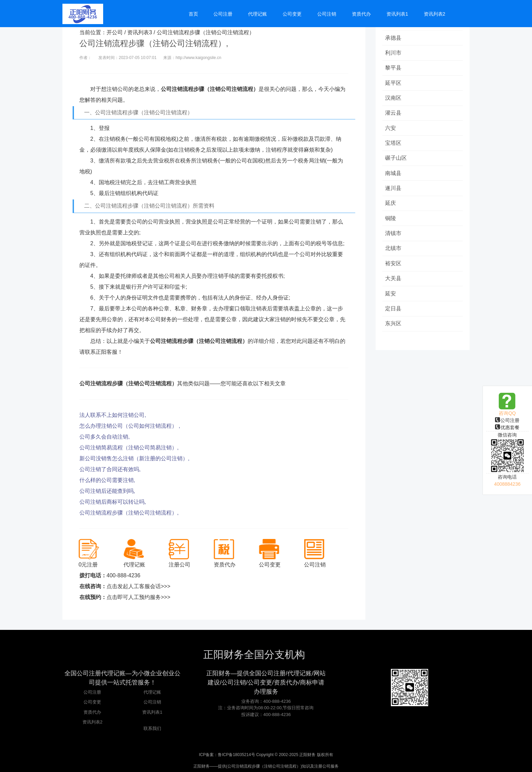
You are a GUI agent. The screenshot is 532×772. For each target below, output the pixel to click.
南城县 (394, 175)
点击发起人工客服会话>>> (138, 586)
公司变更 (92, 702)
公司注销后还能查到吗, (107, 491)
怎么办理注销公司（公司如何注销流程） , (130, 426)
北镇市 (394, 252)
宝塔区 (394, 145)
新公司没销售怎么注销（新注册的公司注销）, (134, 458)
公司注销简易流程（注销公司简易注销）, (129, 448)
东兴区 (394, 328)
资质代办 (92, 712)
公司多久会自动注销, (104, 437)
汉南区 (394, 99)
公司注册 (507, 420)
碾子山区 (397, 160)
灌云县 (394, 114)
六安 (391, 129)
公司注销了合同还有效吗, (110, 469)
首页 (193, 14)
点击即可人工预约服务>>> (138, 597)
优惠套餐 (507, 427)
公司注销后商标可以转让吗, (113, 502)
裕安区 (394, 267)
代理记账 (152, 692)
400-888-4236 (123, 575)
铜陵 (391, 221)
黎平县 (394, 68)
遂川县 (394, 190)
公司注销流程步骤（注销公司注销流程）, (129, 513)
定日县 (394, 313)
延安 (391, 297)
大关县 (394, 282)
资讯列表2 (92, 722)
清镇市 (394, 236)
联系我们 (152, 728)
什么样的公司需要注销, (107, 480)
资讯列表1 (152, 712)
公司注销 (152, 702)
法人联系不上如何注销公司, (113, 415)
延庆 (391, 206)
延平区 (394, 84)
